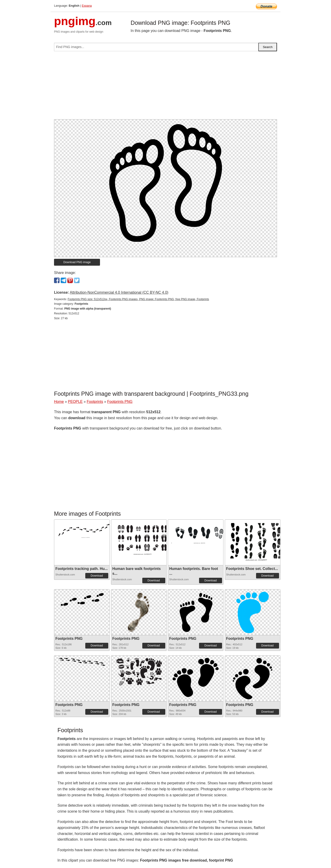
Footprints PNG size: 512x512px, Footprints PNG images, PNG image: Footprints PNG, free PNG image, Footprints (138, 299)
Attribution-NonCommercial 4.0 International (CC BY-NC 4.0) (119, 292)
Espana (87, 6)
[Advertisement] (165, 87)
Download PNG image (77, 262)
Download (97, 576)
